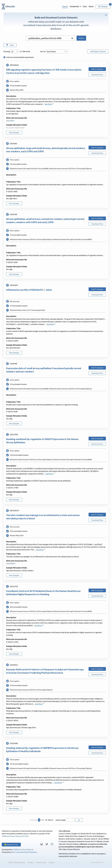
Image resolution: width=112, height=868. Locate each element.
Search (65, 6)
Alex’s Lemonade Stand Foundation (24, 852)
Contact (52, 862)
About (91, 6)
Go (79, 820)
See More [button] (49, 104)
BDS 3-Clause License (17, 862)
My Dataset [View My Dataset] (103, 7)
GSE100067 (11, 563)
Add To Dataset (97, 69)
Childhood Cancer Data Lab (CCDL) (15, 836)
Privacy (31, 862)
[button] (72, 38)
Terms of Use (41, 862)
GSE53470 (10, 121)
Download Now (97, 74)
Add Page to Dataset (98, 51)
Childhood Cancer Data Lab (23, 849)
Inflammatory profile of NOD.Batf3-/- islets (29, 290)
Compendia (74, 6)
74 (46, 820)
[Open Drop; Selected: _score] (57, 51)
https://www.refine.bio (71, 849)
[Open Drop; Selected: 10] (15, 51)
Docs (85, 6)
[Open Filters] (10, 45)
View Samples (14, 132)
